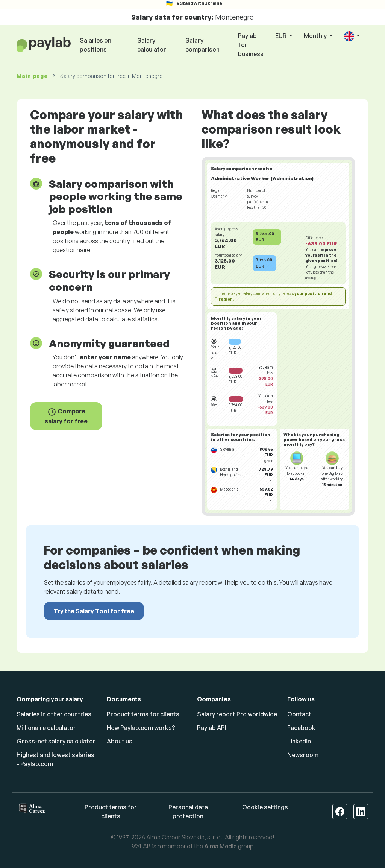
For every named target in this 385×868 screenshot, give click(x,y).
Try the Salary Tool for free (94, 611)
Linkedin (299, 741)
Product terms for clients (143, 714)
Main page (32, 76)
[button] (352, 36)
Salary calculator (152, 45)
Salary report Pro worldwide (237, 714)
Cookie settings (265, 807)
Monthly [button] (316, 36)
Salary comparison (202, 45)
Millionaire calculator (46, 728)
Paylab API (212, 728)
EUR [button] (281, 36)
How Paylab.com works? (141, 728)
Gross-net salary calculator (56, 741)
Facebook (301, 728)
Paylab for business (251, 45)
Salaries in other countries (54, 714)
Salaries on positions (95, 45)
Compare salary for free (66, 416)
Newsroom (303, 755)
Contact (299, 714)
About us (120, 741)
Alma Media (221, 846)
